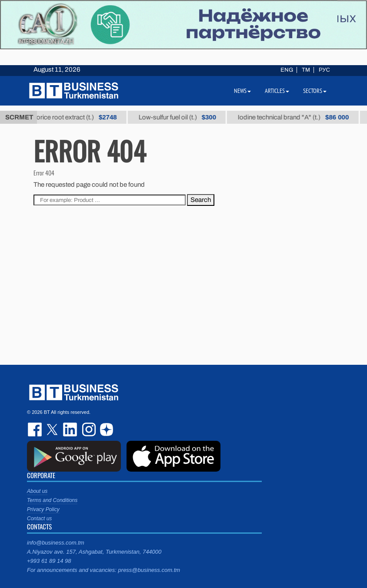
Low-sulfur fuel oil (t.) (185, 117)
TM (306, 70)
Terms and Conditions (52, 500)
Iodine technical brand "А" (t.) (301, 117)
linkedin (70, 429)
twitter (53, 429)
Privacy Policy (43, 509)
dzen (105, 429)
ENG (287, 70)
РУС (324, 70)
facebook (36, 429)
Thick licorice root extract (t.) (73, 117)
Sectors (315, 91)
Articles (277, 91)
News (242, 91)
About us (37, 491)
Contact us (39, 519)
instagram (88, 429)
